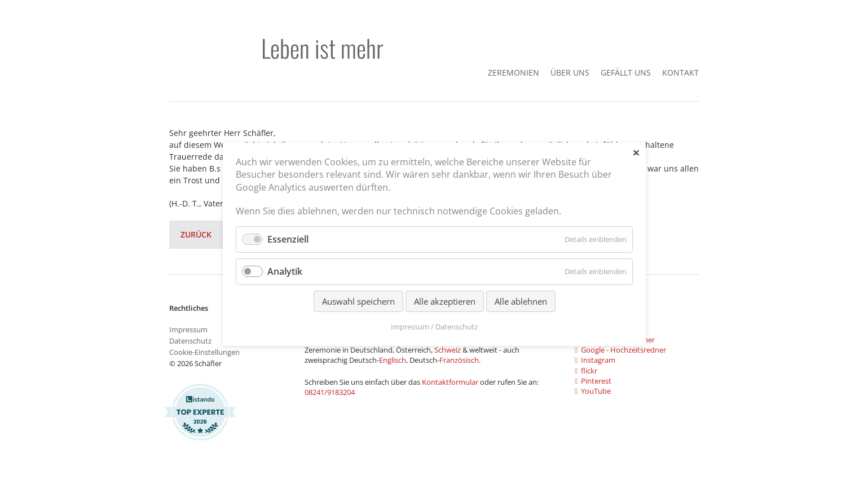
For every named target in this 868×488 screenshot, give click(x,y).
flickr (586, 371)
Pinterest (593, 381)
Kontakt (680, 72)
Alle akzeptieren (444, 301)
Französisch (459, 360)
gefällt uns (626, 72)
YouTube (593, 391)
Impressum (188, 329)
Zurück (196, 234)
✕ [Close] (635, 153)
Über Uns (570, 72)
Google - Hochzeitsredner (620, 350)
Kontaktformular (451, 382)
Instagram (595, 360)
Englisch (393, 360)
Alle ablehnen (520, 301)
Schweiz (448, 350)
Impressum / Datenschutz (434, 326)
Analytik (285, 271)
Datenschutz (190, 341)
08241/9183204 (330, 392)
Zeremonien (514, 72)
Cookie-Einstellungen (204, 352)
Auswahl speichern (358, 301)
